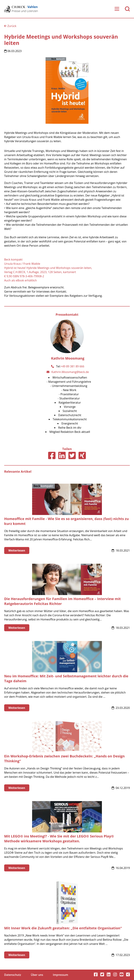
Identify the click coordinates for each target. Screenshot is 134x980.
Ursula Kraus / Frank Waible (22, 264)
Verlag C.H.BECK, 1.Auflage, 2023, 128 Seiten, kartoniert (40, 272)
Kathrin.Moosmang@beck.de (70, 372)
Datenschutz (13, 975)
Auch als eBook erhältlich (21, 280)
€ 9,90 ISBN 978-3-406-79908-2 (24, 276)
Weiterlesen (17, 550)
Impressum (60, 975)
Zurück (10, 26)
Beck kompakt (13, 259)
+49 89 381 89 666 (72, 366)
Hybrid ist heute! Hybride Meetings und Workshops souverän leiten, (48, 268)
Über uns (37, 975)
